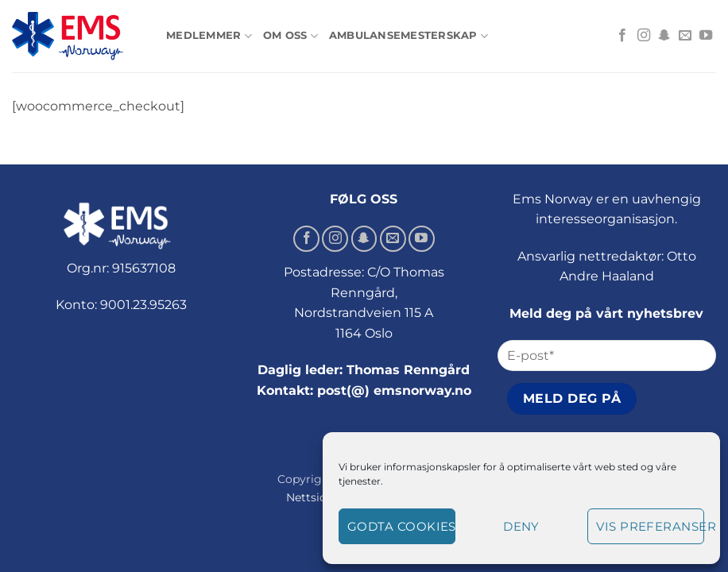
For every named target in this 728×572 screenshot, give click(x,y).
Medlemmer (209, 36)
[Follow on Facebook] (622, 36)
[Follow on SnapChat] (664, 36)
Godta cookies (401, 526)
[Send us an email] (685, 36)
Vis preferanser (650, 526)
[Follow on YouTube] (706, 36)
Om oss (290, 36)
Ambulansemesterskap (409, 36)
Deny (521, 526)
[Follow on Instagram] (644, 36)
